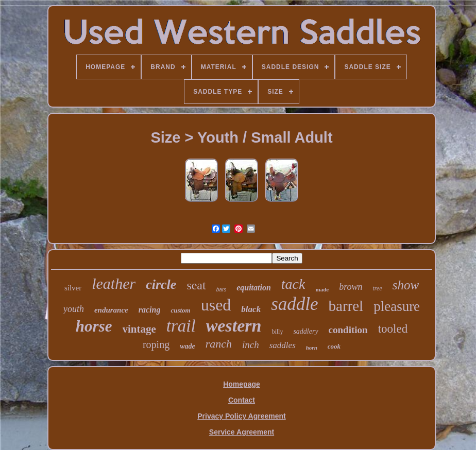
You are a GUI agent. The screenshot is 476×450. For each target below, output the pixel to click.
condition (348, 330)
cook (334, 346)
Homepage (242, 384)
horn (312, 348)
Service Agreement (242, 432)
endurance (111, 310)
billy (277, 332)
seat (196, 285)
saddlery (305, 331)
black (251, 309)
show (406, 285)
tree (377, 288)
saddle (294, 304)
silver (73, 288)
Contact (242, 400)
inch (251, 345)
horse (94, 326)
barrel (346, 306)
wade (188, 346)
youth (74, 309)
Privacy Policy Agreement (241, 416)
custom (180, 310)
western (234, 326)
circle (161, 284)
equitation (254, 288)
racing (150, 310)
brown (351, 287)
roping (156, 344)
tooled (393, 329)
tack (293, 284)
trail (181, 326)
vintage (139, 329)
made (322, 289)
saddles (283, 345)
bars (221, 290)
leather (114, 283)
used (216, 305)
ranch (219, 344)
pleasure (397, 306)
